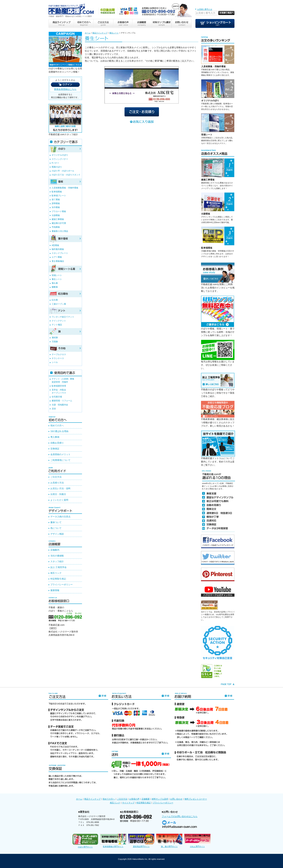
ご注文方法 (56, 477)
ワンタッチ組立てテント (63, 317)
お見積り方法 (57, 483)
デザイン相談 (57, 534)
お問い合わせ (176, 799)
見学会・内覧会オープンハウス (59, 391)
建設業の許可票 (59, 223)
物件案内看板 (58, 249)
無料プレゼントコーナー (196, 799)
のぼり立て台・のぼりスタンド (66, 175)
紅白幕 (55, 300)
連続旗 (55, 337)
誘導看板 (56, 203)
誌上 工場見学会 (58, 567)
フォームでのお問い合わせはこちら (180, 816)
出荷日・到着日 (58, 494)
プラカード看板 (59, 211)
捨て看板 (56, 199)
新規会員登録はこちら (65, 89)
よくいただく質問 (59, 500)
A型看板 (55, 245)
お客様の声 (134, 799)
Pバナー (55, 163)
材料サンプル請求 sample (162, 23)
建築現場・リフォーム (62, 401)
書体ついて (56, 522)
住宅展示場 (57, 397)
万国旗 (55, 342)
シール (55, 362)
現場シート (207, 135)
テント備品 (57, 325)
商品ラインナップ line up (61, 23)
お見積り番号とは (205, 9)
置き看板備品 (58, 261)
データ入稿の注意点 (60, 517)
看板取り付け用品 (60, 231)
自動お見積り (57, 443)
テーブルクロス (59, 354)
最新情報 (55, 590)
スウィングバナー (60, 159)
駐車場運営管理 (59, 386)
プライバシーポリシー (62, 585)
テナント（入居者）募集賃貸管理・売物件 (63, 380)
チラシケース (58, 358)
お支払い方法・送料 (60, 488)
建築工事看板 (208, 180)
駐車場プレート (59, 196)
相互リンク (56, 573)
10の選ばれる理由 (59, 431)
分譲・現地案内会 (60, 405)
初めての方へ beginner (84, 23)
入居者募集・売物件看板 (213, 66)
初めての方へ (57, 426)
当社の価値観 (57, 556)
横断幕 (55, 287)
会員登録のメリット (60, 454)
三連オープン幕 (59, 304)
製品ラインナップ (100, 33)
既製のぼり (57, 167)
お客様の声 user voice (123, 23)
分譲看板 (206, 214)
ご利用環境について (60, 460)
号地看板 (56, 227)
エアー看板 (57, 257)
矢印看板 (56, 207)
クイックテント (59, 321)
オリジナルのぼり (210, 101)
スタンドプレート (60, 253)
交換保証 (55, 449)
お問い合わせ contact (182, 23)
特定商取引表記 (58, 579)
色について (56, 528)
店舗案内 (55, 550)
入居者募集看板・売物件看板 (65, 188)
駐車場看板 (207, 248)
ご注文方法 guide (103, 23)
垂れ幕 (55, 283)
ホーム (88, 33)
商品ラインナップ (92, 799)
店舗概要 (146, 799)
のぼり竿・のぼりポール (63, 171)
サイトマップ (128, 803)
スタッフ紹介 (57, 561)
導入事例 (55, 437)
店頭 (54, 409)
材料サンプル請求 (160, 799)
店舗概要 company (142, 23)
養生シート (114, 33)
